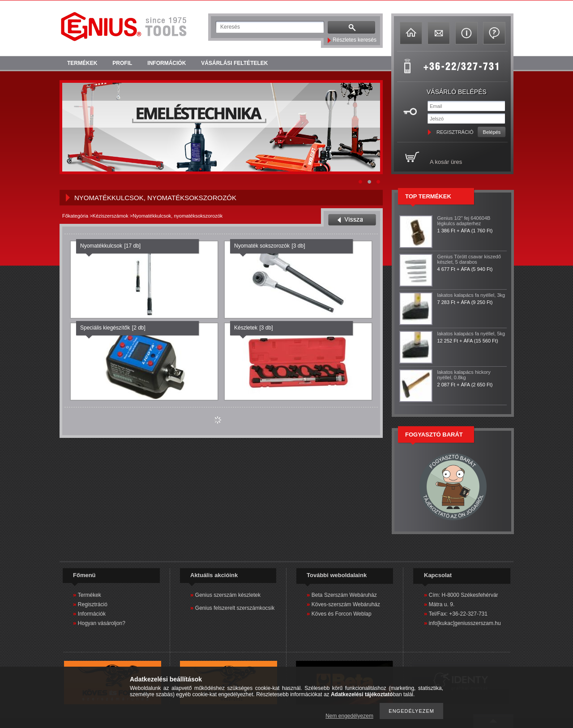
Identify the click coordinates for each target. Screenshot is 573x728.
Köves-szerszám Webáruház (346, 604)
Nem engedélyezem (349, 716)
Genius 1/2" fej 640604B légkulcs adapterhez (464, 221)
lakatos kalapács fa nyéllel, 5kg (471, 334)
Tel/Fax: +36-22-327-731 (458, 614)
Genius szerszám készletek (228, 595)
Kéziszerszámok (111, 216)
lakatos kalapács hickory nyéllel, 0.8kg (464, 375)
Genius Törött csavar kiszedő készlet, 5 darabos (469, 259)
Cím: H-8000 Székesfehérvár (464, 595)
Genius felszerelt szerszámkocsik (235, 608)
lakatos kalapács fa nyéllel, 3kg (471, 295)
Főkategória (75, 216)
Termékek (90, 595)
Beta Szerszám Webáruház (344, 595)
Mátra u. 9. (442, 604)
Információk (92, 614)
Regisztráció (93, 604)
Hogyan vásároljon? (102, 623)
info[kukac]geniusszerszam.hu (465, 623)
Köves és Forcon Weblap (342, 614)
